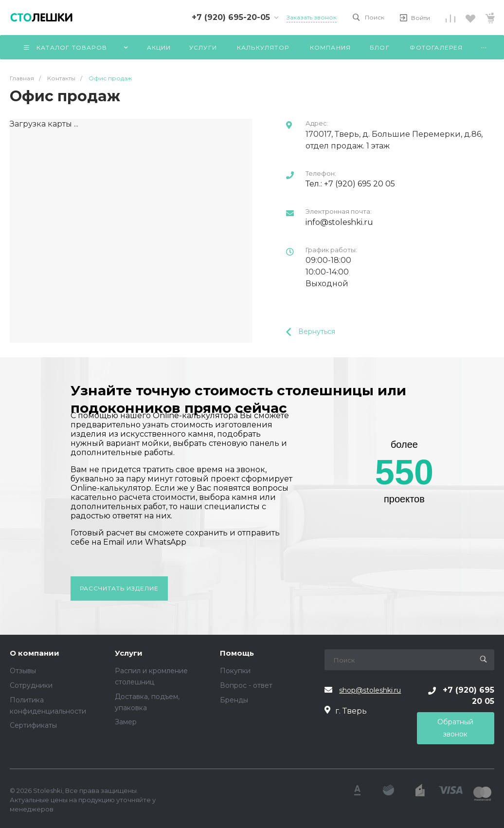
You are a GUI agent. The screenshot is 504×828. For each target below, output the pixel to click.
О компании (35, 653)
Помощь (237, 653)
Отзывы (23, 671)
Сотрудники (31, 685)
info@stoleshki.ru (339, 222)
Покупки (235, 671)
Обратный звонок (455, 728)
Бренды (234, 700)
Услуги (129, 653)
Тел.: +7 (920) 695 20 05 (350, 184)
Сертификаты (33, 725)
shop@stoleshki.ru (370, 690)
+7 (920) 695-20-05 (231, 17)
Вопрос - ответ (246, 685)
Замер (126, 722)
